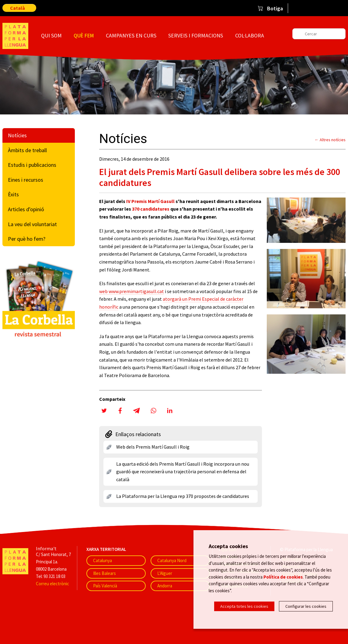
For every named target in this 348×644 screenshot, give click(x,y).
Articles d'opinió (26, 209)
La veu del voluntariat (32, 224)
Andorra (165, 586)
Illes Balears (104, 573)
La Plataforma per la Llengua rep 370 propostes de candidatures (183, 496)
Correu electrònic (52, 584)
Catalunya (103, 560)
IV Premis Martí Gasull (150, 201)
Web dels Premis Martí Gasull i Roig (153, 447)
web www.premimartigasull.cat (132, 291)
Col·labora (250, 35)
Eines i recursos (26, 180)
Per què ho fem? (27, 239)
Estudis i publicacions (32, 165)
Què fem (84, 35)
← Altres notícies (330, 140)
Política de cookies (283, 578)
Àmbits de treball (27, 150)
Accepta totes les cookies (244, 606)
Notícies (17, 135)
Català (17, 8)
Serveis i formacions (196, 35)
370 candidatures (151, 209)
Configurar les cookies (306, 606)
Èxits (13, 194)
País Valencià (105, 586)
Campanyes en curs (131, 35)
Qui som (51, 35)
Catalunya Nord (172, 560)
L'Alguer (165, 573)
